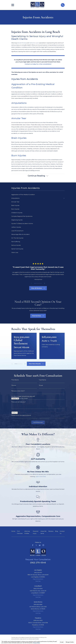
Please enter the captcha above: (21, 415)
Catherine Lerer (34, 43)
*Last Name (42, 380)
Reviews (51, 531)
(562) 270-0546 (38, 563)
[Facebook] (33, 545)
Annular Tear (19, 118)
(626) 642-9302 (38, 621)
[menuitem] (38, 195)
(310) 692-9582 (38, 604)
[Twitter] (36, 545)
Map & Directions (38, 579)
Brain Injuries (19, 138)
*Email (41, 385)
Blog (57, 531)
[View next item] (45, 283)
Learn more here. (41, 477)
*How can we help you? (19, 402)
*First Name (15, 380)
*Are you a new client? (18, 391)
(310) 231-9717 (38, 573)
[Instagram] (43, 545)
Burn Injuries (19, 155)
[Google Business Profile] (40, 545)
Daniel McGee (22, 43)
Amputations (19, 103)
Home (13, 531)
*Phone (14, 385)
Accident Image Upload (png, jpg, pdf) (23, 396)
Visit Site (38, 581)
